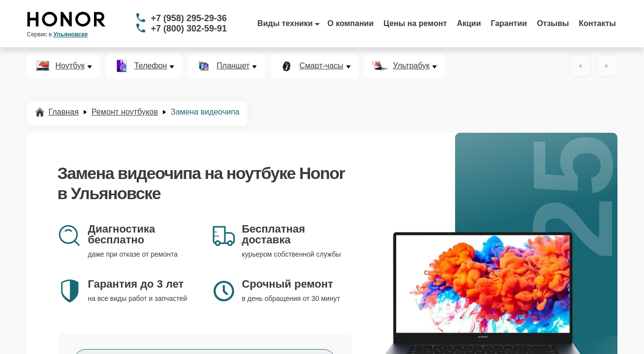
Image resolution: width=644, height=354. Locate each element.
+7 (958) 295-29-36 (189, 18)
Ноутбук (70, 66)
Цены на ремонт (415, 23)
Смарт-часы (321, 66)
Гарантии (509, 23)
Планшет (233, 66)
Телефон (151, 66)
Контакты (598, 23)
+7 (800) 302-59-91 (189, 29)
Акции (469, 23)
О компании (351, 23)
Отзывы (553, 23)
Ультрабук (411, 66)
